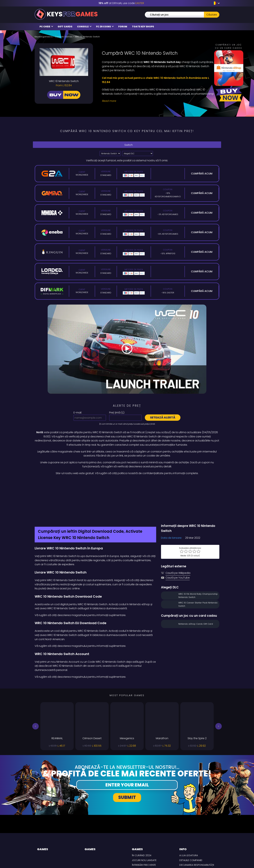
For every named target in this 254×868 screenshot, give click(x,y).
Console (84, 27)
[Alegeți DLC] (138, 153)
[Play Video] (127, 349)
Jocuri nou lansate (144, 826)
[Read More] (159, 101)
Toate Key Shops (143, 27)
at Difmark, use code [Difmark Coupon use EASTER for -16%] (121, 3)
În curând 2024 (142, 821)
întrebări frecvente (144, 831)
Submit (127, 763)
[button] (35, 692)
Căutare (212, 15)
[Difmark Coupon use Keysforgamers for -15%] (127, 482)
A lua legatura (189, 821)
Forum (123, 27)
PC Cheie (46, 27)
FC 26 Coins (105, 27)
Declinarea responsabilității (197, 831)
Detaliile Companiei (191, 826)
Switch (127, 145)
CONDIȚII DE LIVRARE (191, 835)
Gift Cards (65, 27)
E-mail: (78, 413)
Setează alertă (163, 417)
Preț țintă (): (117, 413)
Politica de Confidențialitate (197, 840)
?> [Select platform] (110, 153)
